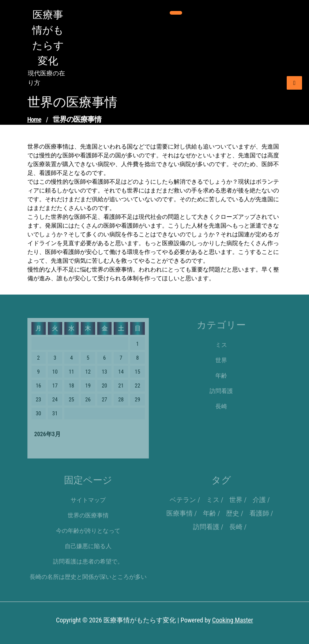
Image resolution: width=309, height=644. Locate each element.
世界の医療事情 (88, 515)
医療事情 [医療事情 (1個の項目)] (180, 513)
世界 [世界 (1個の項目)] (236, 500)
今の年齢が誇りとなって (88, 531)
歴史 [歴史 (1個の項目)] (233, 513)
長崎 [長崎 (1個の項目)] (236, 527)
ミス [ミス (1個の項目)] (213, 500)
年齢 (221, 376)
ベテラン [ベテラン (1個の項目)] (183, 500)
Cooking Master (233, 620)
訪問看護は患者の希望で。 (88, 561)
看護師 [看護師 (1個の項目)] (259, 513)
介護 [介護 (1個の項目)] (259, 500)
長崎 (221, 406)
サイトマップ (88, 500)
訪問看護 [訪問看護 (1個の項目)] (206, 527)
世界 (221, 360)
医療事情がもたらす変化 (48, 38)
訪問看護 (221, 391)
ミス (221, 345)
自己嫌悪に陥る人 (88, 546)
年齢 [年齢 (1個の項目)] (210, 513)
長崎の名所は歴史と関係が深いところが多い (88, 577)
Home (34, 119)
